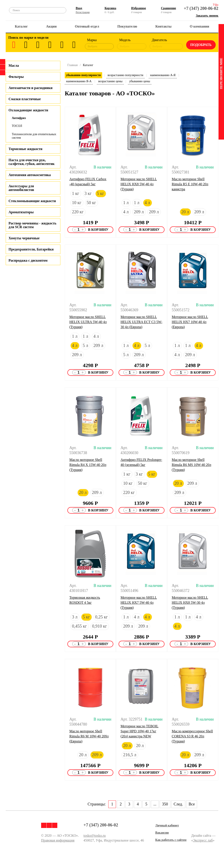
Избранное (139, 8)
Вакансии (162, 833)
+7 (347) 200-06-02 (201, 8)
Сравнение (169, 8)
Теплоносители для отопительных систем (34, 136)
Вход (79, 8)
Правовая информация (58, 840)
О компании (199, 26)
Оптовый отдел (87, 26)
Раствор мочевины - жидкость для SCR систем (32, 225)
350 (165, 804)
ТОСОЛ (17, 126)
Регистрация (83, 12)
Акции (51, 26)
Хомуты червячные (24, 238)
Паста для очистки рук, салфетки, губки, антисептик (32, 162)
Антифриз (19, 118)
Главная (73, 65)
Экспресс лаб (203, 840)
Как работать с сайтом (171, 840)
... (155, 804)
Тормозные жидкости (25, 149)
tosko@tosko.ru (95, 836)
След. (178, 804)
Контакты (163, 26)
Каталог (21, 26)
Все (192, 804)
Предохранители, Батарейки (31, 249)
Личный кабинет (167, 825)
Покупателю (127, 26)
